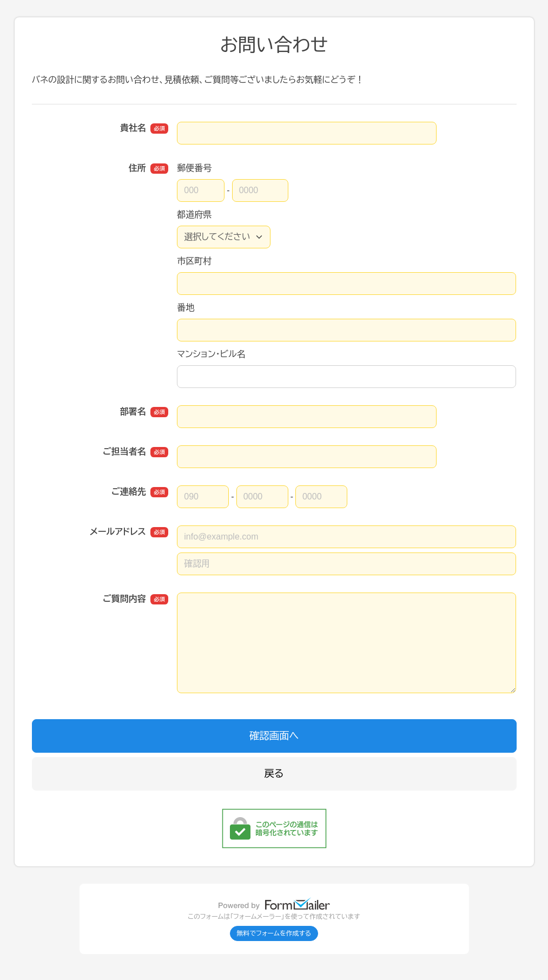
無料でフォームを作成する (274, 933)
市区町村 (194, 261)
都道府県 (194, 215)
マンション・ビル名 (211, 354)
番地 (186, 308)
